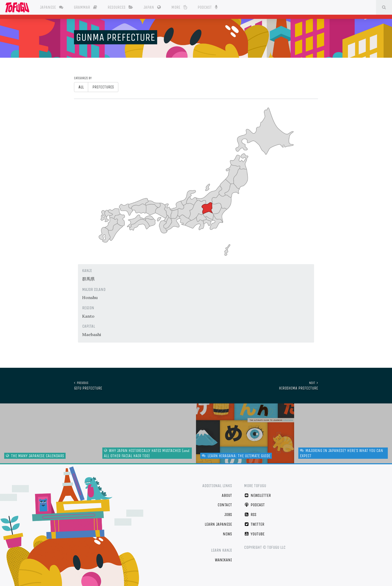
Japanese (52, 7)
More (179, 7)
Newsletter (257, 495)
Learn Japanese (218, 524)
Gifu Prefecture (88, 385)
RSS (250, 515)
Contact (225, 505)
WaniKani (223, 560)
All (81, 87)
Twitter (254, 524)
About (227, 495)
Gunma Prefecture (116, 37)
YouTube (254, 534)
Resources (120, 7)
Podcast (207, 7)
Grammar (85, 7)
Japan (152, 7)
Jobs (228, 515)
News (227, 534)
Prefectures (103, 87)
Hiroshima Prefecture (298, 385)
